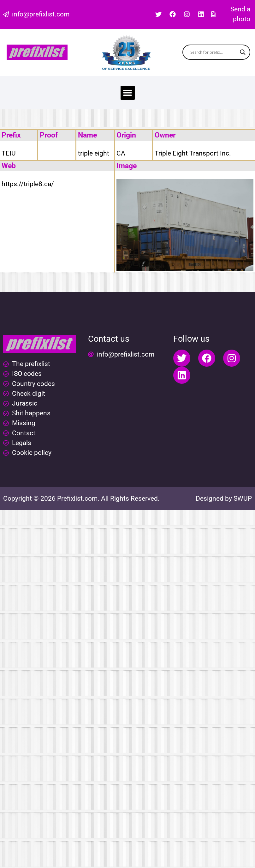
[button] (128, 93)
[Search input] (213, 52)
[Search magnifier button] (243, 52)
